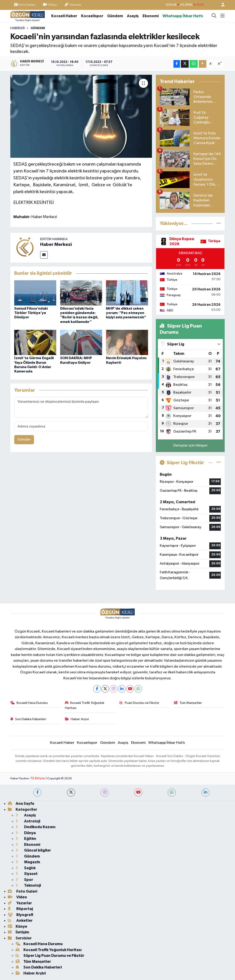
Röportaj (20, 909)
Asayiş (133, 16)
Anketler (20, 920)
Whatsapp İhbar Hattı (183, 16)
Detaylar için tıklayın (190, 446)
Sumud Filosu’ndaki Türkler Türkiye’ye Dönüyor (31, 313)
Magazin (28, 862)
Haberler (18, 28)
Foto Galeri (25, 5)
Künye (17, 926)
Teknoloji (28, 885)
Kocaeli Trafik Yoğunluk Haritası (85, 705)
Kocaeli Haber (64, 16)
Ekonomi (151, 16)
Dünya (26, 833)
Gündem (115, 16)
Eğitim (26, 839)
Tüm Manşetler (188, 703)
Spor (24, 880)
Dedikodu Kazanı (36, 827)
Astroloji (28, 821)
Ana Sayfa (21, 804)
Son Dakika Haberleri (28, 719)
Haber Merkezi (56, 244)
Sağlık (26, 868)
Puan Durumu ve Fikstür (140, 703)
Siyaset (27, 874)
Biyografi (21, 915)
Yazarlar (73, 5)
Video (50, 5)
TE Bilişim (38, 779)
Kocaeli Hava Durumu (29, 703)
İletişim (18, 932)
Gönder (24, 440)
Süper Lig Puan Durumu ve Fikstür (50, 956)
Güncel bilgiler (33, 850)
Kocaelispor (92, 16)
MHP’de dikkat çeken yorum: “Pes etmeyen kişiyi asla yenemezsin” (126, 313)
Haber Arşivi (77, 719)
